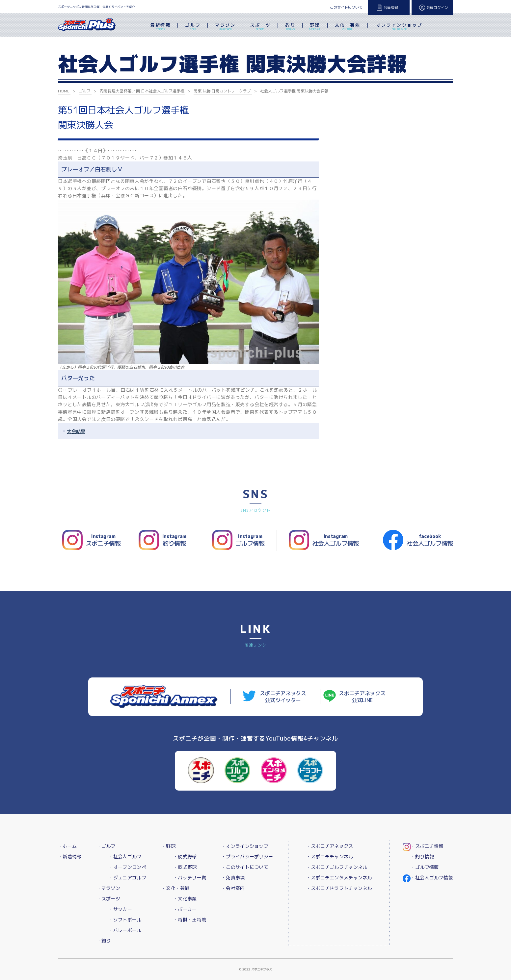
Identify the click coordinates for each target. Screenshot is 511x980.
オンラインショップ (399, 27)
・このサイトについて (245, 867)
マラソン (225, 27)
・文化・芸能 (175, 888)
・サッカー (120, 909)
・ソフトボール (125, 920)
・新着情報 (70, 857)
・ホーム (67, 846)
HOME (64, 91)
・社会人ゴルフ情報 (432, 878)
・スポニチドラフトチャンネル (339, 888)
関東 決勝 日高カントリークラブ (222, 91)
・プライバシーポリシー (247, 857)
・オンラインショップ (245, 846)
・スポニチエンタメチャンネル (339, 878)
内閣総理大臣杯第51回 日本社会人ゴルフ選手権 (142, 91)
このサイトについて (346, 7)
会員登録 (391, 8)
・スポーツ (108, 899)
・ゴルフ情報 (425, 867)
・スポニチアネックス (330, 846)
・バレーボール (125, 930)
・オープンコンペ (127, 867)
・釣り (104, 941)
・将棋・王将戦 (190, 920)
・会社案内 (233, 888)
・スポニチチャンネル (330, 857)
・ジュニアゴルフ (127, 878)
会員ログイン (437, 8)
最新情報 (160, 27)
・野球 (168, 846)
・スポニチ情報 (427, 846)
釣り (290, 27)
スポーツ (260, 27)
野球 (315, 27)
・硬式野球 (185, 857)
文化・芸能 (348, 27)
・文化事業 (185, 899)
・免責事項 (233, 878)
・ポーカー (185, 909)
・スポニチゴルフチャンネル (337, 867)
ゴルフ (193, 27)
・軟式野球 (185, 867)
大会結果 (76, 431)
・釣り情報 (422, 857)
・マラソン (108, 888)
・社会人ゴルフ (125, 857)
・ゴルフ (106, 846)
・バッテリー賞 (190, 878)
